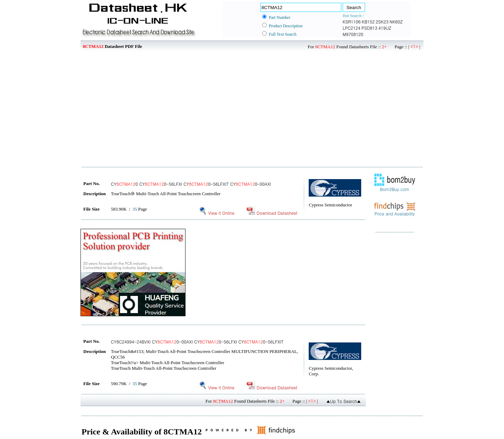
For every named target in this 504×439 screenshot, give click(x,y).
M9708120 (353, 34)
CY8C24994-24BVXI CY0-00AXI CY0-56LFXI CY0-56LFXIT (197, 342)
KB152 (368, 22)
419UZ (385, 28)
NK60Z (396, 22)
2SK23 (382, 22)
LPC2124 (352, 28)
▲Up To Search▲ (344, 401)
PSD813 (369, 28)
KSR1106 (352, 22)
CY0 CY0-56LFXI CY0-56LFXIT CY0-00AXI (191, 184)
